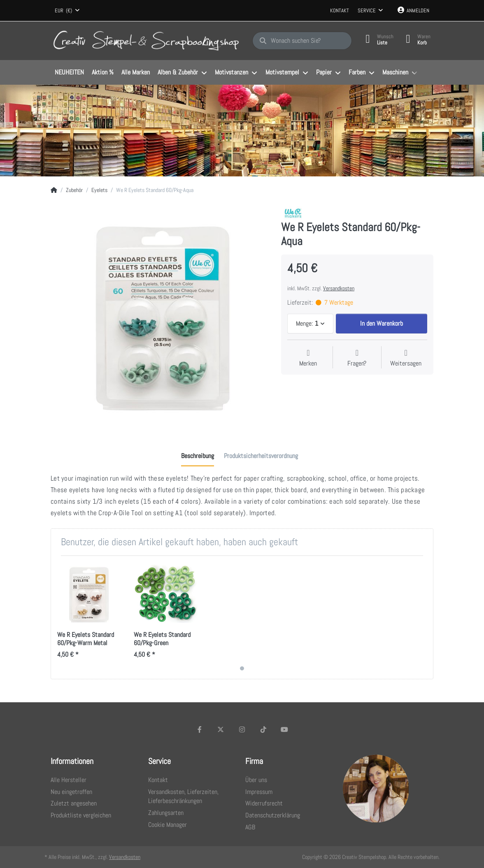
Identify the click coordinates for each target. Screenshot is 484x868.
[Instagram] (242, 729)
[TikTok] (263, 729)
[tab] (198, 456)
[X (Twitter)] (221, 729)
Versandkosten (339, 288)
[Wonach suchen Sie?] (302, 41)
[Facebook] (200, 729)
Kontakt (340, 10)
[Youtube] (284, 729)
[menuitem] (69, 73)
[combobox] (67, 11)
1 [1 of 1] (242, 669)
